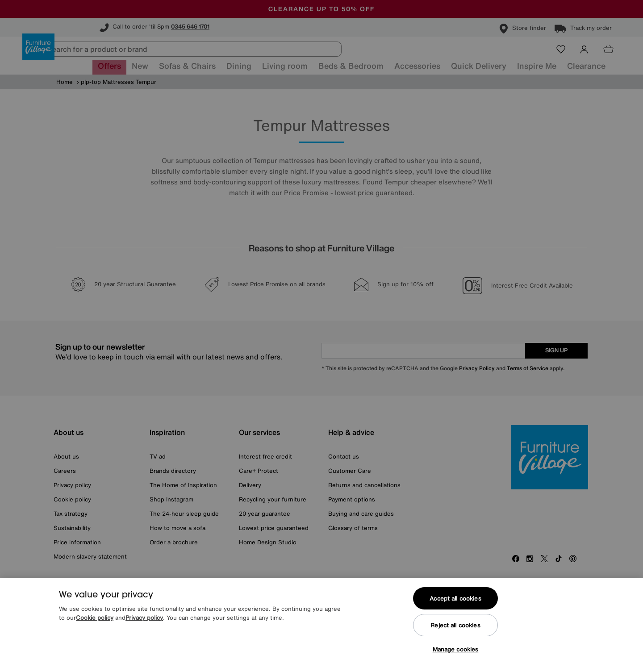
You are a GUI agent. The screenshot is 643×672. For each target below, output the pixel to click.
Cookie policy (95, 618)
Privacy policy (144, 618)
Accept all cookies (455, 599)
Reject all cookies (455, 625)
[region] (321, 625)
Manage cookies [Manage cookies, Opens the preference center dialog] (456, 649)
